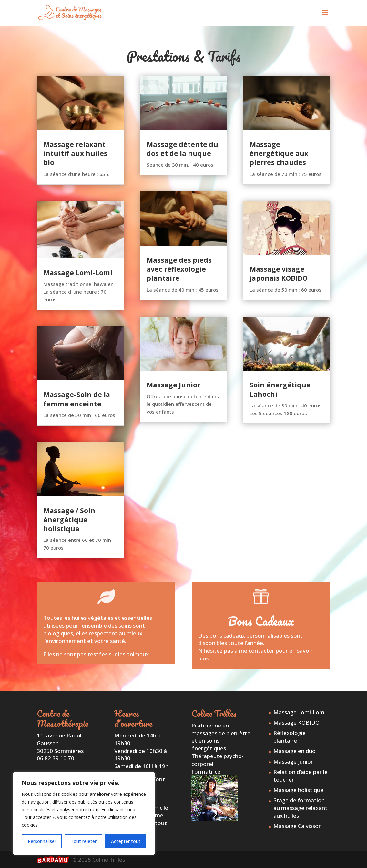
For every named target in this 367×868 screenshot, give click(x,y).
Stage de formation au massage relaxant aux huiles (301, 808)
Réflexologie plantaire (290, 737)
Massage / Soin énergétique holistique (69, 520)
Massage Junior (173, 385)
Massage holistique (298, 790)
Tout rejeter (84, 841)
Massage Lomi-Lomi (78, 273)
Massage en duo (295, 751)
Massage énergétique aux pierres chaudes (279, 154)
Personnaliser (42, 841)
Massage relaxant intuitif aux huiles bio (75, 154)
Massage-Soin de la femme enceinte (77, 399)
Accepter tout (126, 841)
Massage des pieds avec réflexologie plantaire (179, 269)
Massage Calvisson (298, 826)
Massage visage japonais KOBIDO (279, 274)
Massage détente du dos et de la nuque (182, 149)
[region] (84, 814)
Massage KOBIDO (296, 722)
